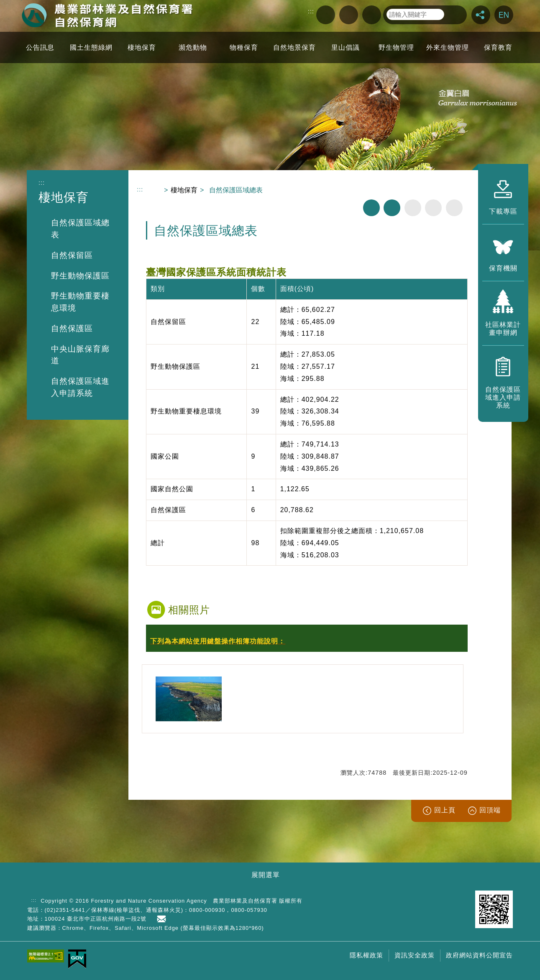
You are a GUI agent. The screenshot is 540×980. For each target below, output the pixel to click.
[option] (189, 699)
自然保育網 (107, 15)
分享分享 (392, 208)
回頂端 (490, 810)
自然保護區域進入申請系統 (80, 387)
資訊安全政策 (415, 955)
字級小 (413, 208)
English (504, 15)
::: (311, 11)
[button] (307, 642)
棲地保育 (184, 190)
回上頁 (445, 810)
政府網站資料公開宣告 (479, 955)
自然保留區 (72, 255)
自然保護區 (72, 328)
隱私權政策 (366, 955)
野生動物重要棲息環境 (80, 302)
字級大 (454, 208)
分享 (481, 15)
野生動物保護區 (80, 276)
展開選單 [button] (266, 875)
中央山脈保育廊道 (80, 355)
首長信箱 (163, 919)
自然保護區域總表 (80, 229)
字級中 (433, 208)
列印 (371, 208)
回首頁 (372, 15)
